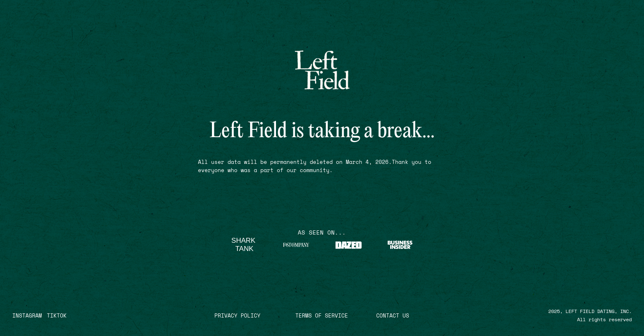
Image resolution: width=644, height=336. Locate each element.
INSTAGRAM (27, 315)
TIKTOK (57, 315)
